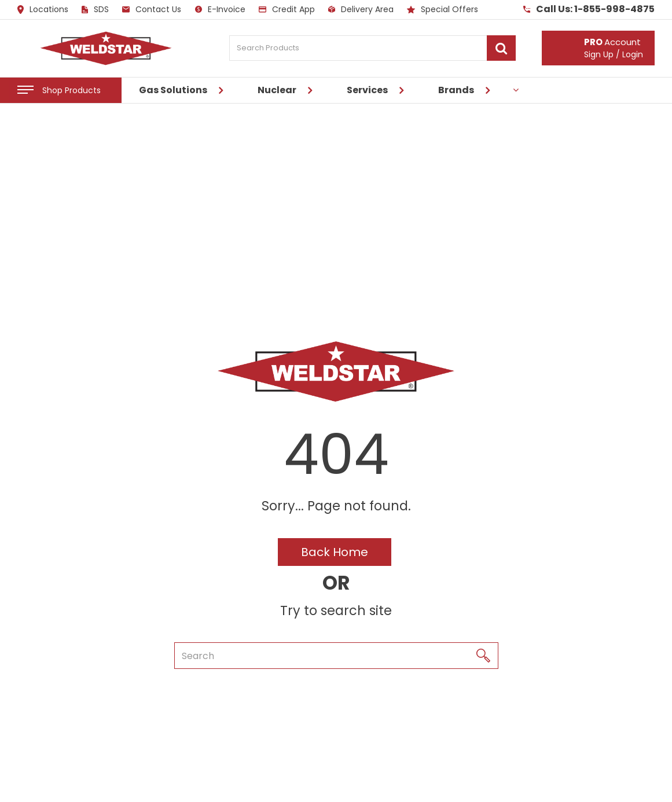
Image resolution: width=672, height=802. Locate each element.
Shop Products (71, 90)
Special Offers (443, 9)
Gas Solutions (173, 90)
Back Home (335, 552)
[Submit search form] (501, 48)
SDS (95, 9)
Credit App (287, 9)
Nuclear (277, 90)
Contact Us (152, 9)
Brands (456, 90)
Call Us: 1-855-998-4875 (589, 9)
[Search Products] (372, 48)
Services (367, 90)
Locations (43, 10)
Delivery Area (361, 9)
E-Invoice (220, 9)
